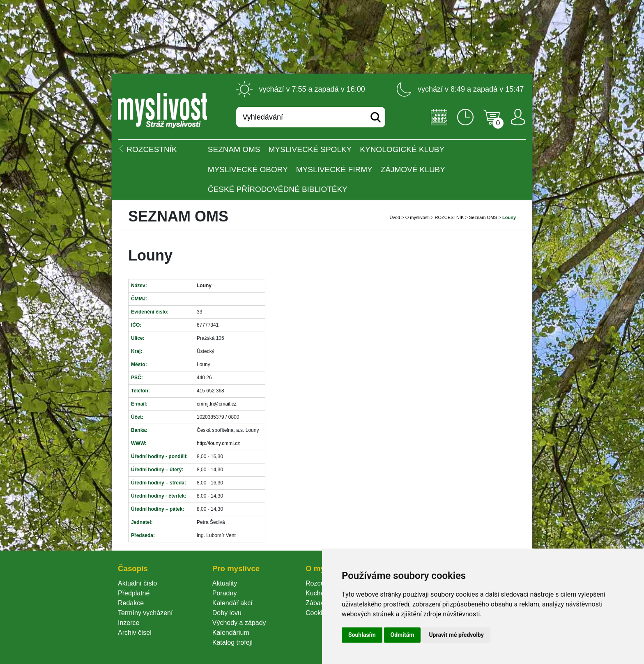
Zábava (316, 603)
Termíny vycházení (145, 613)
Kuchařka (320, 593)
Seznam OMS (234, 149)
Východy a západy (239, 623)
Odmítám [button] (402, 635)
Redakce (131, 603)
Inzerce (129, 623)
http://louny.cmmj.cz (218, 443)
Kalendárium (231, 633)
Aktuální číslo (137, 583)
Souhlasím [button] (362, 635)
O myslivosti (417, 217)
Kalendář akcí (232, 603)
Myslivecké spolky (310, 149)
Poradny (225, 593)
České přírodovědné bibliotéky (278, 189)
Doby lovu (227, 613)
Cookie (317, 613)
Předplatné (134, 593)
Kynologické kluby (402, 149)
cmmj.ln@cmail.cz (217, 404)
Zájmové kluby (413, 169)
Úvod (395, 217)
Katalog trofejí (233, 642)
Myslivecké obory (248, 169)
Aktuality (225, 583)
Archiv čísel (135, 633)
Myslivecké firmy (334, 169)
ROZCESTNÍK (450, 217)
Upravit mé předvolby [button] (456, 635)
